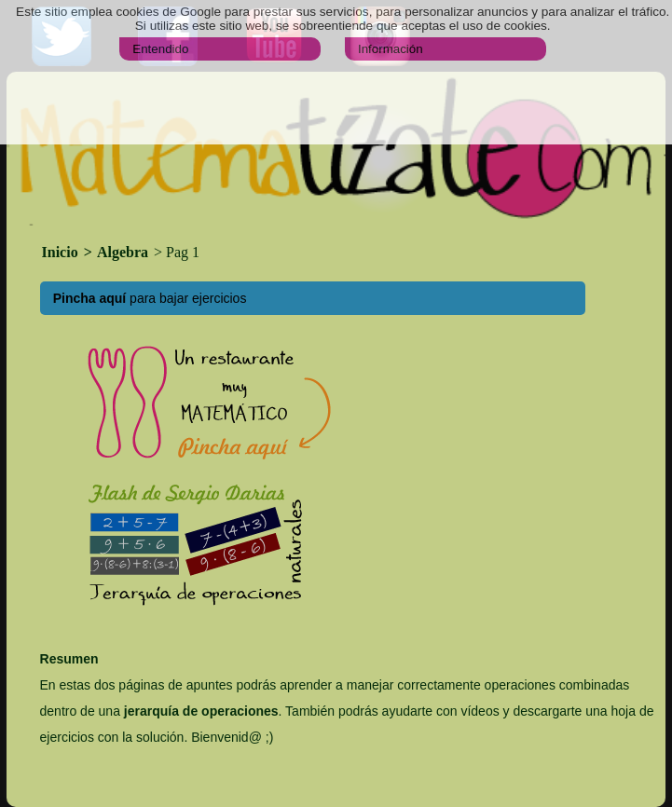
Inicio (62, 252)
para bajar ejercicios (150, 298)
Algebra (123, 252)
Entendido (160, 49)
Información (391, 49)
